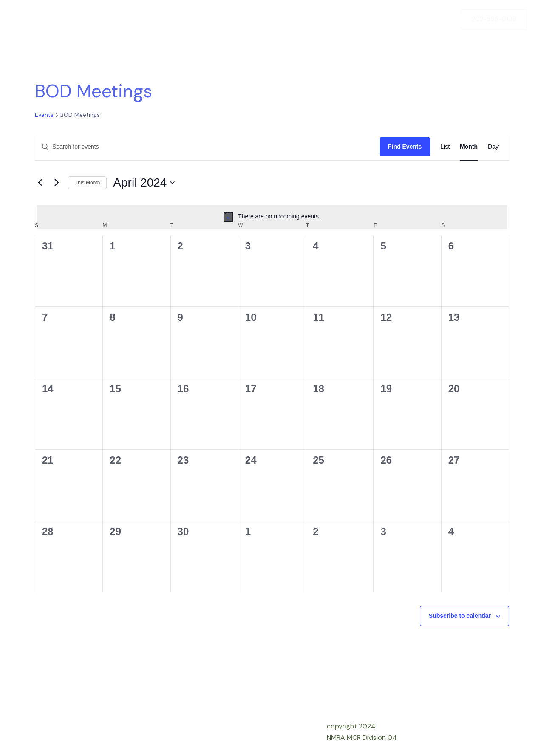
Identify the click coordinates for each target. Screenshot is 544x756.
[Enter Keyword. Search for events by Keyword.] (207, 147)
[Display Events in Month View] (469, 147)
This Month (87, 183)
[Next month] (57, 183)
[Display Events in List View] (445, 147)
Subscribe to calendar (460, 616)
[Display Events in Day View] (493, 147)
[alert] (272, 217)
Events (44, 115)
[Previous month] (40, 183)
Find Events (405, 147)
